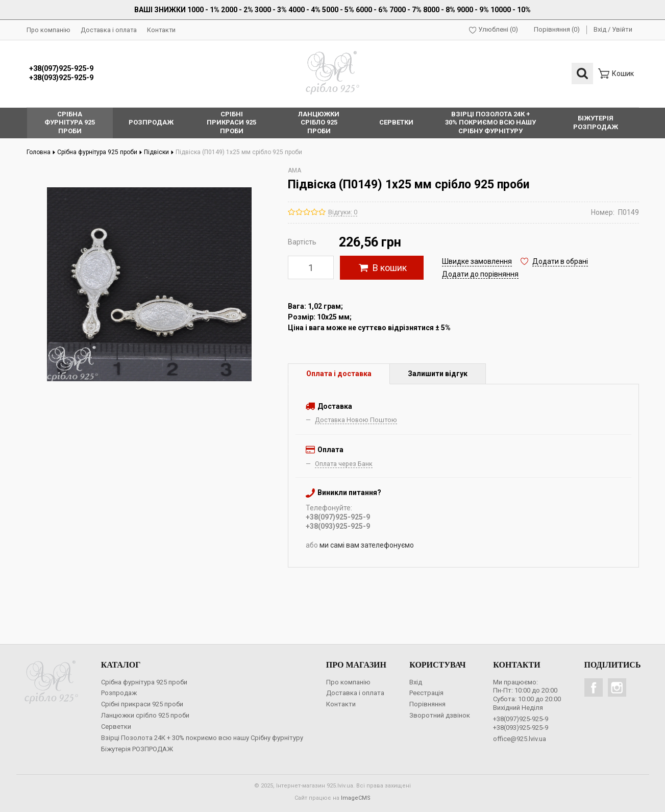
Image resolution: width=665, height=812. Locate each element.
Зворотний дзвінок (440, 715)
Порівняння (427, 704)
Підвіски (159, 152)
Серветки (116, 727)
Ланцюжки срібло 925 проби (145, 715)
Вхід (600, 29)
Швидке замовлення (477, 261)
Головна (41, 152)
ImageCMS (356, 798)
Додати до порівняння (480, 274)
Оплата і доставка (339, 374)
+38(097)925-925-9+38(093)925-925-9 (61, 73)
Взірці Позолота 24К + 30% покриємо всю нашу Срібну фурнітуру (202, 738)
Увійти (622, 29)
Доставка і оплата (109, 30)
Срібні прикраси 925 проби (142, 704)
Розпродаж (119, 693)
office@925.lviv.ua (520, 739)
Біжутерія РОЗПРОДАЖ (137, 749)
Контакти (161, 30)
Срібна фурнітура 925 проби (100, 152)
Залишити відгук (438, 374)
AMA (294, 170)
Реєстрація (426, 693)
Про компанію (48, 30)
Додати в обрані (560, 261)
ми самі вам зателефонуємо (367, 545)
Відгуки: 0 (343, 212)
